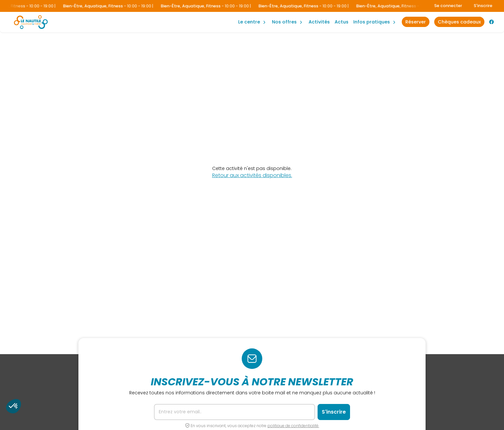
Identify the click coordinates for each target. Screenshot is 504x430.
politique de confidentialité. (293, 426)
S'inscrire (483, 6)
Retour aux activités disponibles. (252, 175)
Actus (342, 22)
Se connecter (448, 6)
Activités (319, 22)
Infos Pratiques (372, 22)
